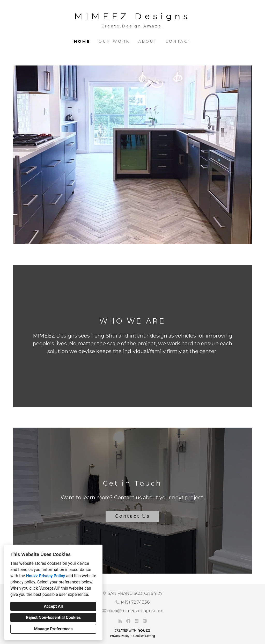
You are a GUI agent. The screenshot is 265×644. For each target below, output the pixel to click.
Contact (178, 41)
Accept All (53, 606)
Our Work (114, 41)
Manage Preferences (53, 629)
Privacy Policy (120, 636)
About (148, 41)
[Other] (145, 621)
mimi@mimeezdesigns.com (135, 611)
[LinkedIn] (137, 621)
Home (82, 41)
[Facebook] (128, 621)
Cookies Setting (144, 636)
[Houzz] (120, 621)
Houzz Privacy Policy (45, 576)
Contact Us (132, 516)
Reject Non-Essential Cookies (53, 617)
